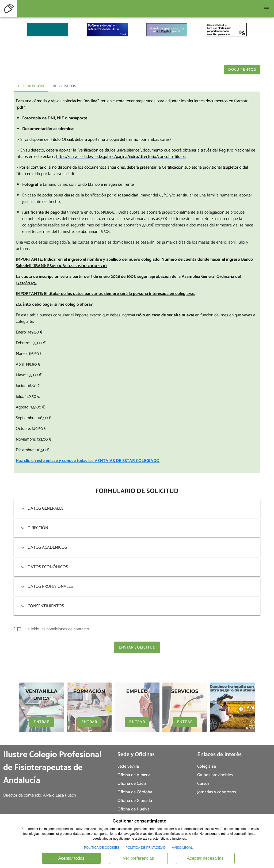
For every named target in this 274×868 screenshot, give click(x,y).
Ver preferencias (138, 858)
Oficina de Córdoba (135, 792)
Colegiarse (207, 766)
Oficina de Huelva (134, 809)
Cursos (203, 784)
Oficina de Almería (134, 775)
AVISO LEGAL (182, 848)
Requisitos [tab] (65, 86)
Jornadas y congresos (217, 792)
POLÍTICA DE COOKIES (102, 848)
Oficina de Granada (135, 801)
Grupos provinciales (215, 775)
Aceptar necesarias (205, 858)
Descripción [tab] (31, 86)
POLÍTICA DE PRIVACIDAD (146, 848)
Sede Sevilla (128, 766)
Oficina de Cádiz (132, 784)
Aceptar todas (72, 858)
